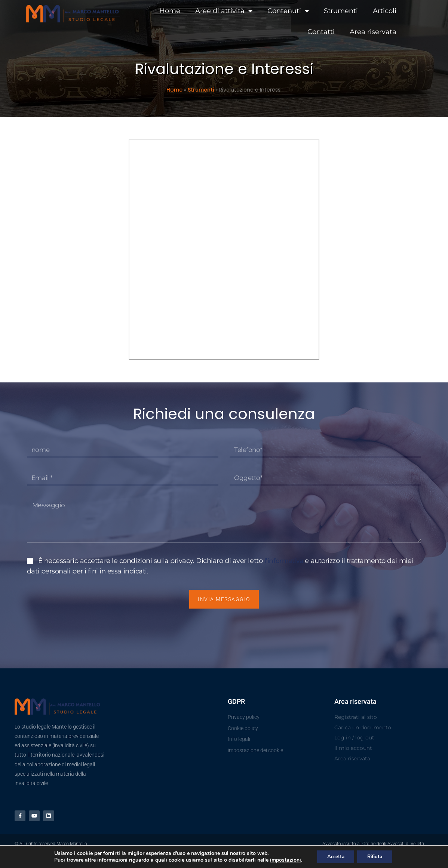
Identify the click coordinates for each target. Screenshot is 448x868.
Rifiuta (377, 856)
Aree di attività (203, 10)
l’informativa (285, 565)
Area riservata (395, 31)
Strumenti (320, 10)
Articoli (364, 10)
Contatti (404, 10)
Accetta (334, 856)
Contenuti (268, 10)
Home (149, 10)
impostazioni (282, 860)
